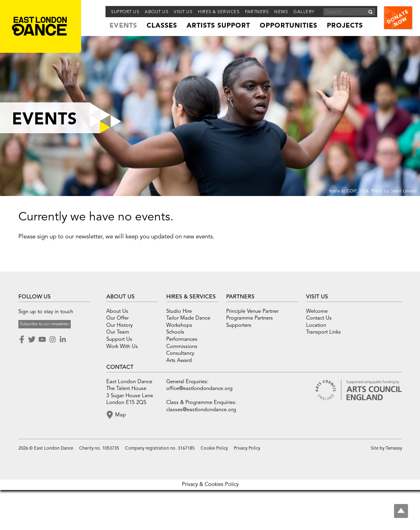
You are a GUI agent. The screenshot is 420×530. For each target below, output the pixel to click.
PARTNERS (240, 297)
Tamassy (394, 449)
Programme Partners (250, 318)
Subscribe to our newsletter (45, 324)
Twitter (32, 340)
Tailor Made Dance (188, 318)
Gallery (304, 12)
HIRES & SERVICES (191, 297)
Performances (182, 339)
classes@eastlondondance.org (201, 410)
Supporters (239, 325)
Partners (257, 12)
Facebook (22, 340)
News (281, 12)
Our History (119, 325)
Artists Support (218, 26)
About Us (117, 311)
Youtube (42, 340)
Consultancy (180, 353)
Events (123, 26)
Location (316, 325)
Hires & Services (219, 12)
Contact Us (319, 318)
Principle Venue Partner (252, 311)
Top (401, 511)
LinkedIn (63, 340)
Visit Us (183, 12)
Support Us (125, 12)
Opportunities (289, 26)
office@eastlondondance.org (199, 389)
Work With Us (122, 347)
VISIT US (317, 297)
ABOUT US (120, 297)
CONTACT (120, 367)
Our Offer (117, 318)
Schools (175, 332)
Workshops (179, 325)
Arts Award (179, 361)
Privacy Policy (247, 449)
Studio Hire (179, 311)
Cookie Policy (214, 449)
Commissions (182, 347)
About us (156, 12)
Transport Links (323, 332)
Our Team (118, 332)
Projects (345, 26)
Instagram (52, 340)
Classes (162, 26)
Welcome (317, 311)
